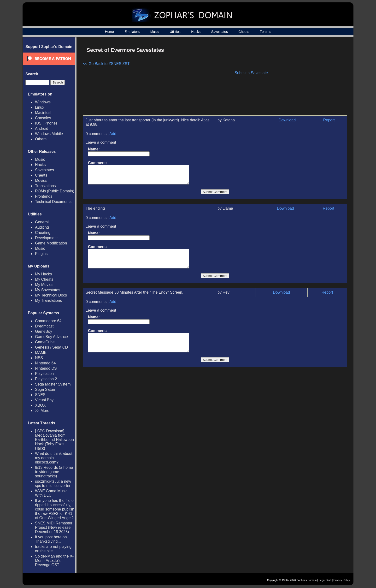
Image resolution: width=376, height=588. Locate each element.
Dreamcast (44, 326)
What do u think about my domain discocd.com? (54, 458)
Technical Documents (53, 202)
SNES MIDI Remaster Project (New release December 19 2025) (54, 527)
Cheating (43, 233)
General (42, 222)
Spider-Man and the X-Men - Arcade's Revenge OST (54, 561)
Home (109, 32)
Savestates (220, 32)
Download (287, 120)
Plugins (41, 254)
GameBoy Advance (51, 337)
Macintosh (44, 113)
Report (329, 120)
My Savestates (48, 290)
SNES (40, 395)
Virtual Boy (44, 400)
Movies (41, 181)
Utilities (175, 32)
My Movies (44, 285)
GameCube (45, 342)
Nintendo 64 (45, 363)
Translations (45, 186)
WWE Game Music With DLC (51, 493)
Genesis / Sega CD (51, 347)
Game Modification (51, 243)
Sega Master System (53, 384)
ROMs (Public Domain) (55, 191)
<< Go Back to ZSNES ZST (106, 64)
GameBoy (44, 331)
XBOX (40, 405)
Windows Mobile (49, 134)
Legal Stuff (325, 580)
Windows (43, 102)
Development (46, 238)
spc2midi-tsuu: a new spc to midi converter (53, 484)
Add (113, 134)
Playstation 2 (46, 379)
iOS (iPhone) (46, 123)
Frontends (44, 196)
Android (42, 128)
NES (39, 358)
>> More (42, 411)
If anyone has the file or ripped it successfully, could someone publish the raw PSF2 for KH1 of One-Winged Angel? (55, 509)
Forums (265, 32)
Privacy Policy (342, 580)
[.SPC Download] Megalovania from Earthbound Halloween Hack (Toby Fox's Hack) (54, 440)
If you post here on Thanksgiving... (51, 539)
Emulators (132, 32)
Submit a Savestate (251, 73)
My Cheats (44, 279)
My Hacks (43, 274)
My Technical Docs (51, 295)
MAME (41, 353)
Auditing (42, 227)
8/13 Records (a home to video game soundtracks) (54, 472)
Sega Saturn (46, 389)
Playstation (44, 374)
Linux (40, 107)
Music (155, 32)
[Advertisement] (306, 78)
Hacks (196, 32)
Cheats (244, 32)
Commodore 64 (48, 321)
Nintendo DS (46, 368)
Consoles (43, 118)
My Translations (48, 300)
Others (41, 139)
